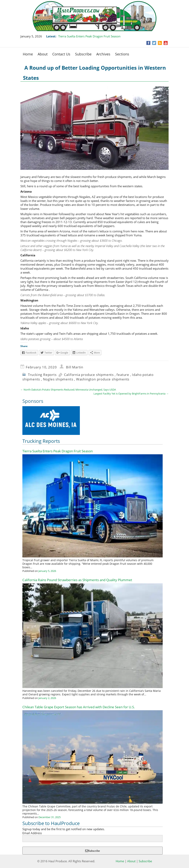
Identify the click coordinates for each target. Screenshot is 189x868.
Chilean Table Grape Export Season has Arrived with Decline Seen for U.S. (79, 707)
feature (123, 375)
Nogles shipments (58, 379)
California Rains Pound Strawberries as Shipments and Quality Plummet (77, 580)
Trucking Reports (42, 375)
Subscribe (83, 54)
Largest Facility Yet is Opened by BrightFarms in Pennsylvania (131, 394)
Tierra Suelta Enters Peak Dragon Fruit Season (90, 36)
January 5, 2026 (47, 571)
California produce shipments (89, 375)
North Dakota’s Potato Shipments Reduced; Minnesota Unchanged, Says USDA (68, 390)
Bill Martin (75, 367)
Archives (103, 54)
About (43, 54)
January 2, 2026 (47, 698)
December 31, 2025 (50, 817)
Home (28, 54)
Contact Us (61, 54)
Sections (122, 54)
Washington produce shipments (103, 379)
